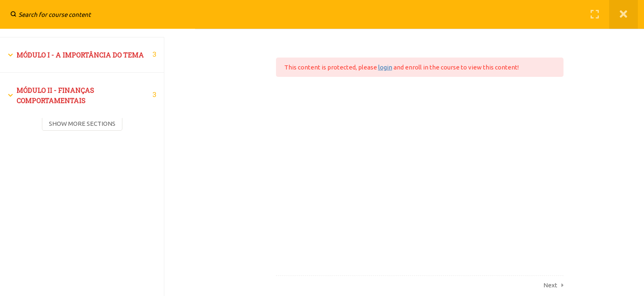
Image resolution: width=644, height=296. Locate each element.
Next (550, 285)
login (385, 67)
